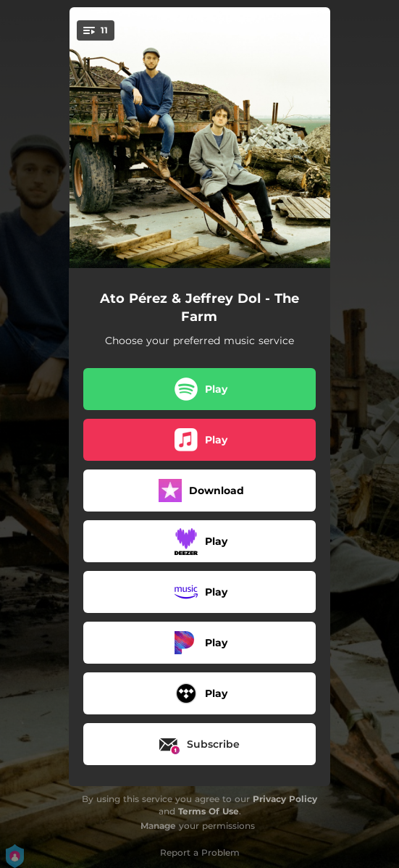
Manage (158, 826)
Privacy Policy (285, 799)
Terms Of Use (209, 811)
